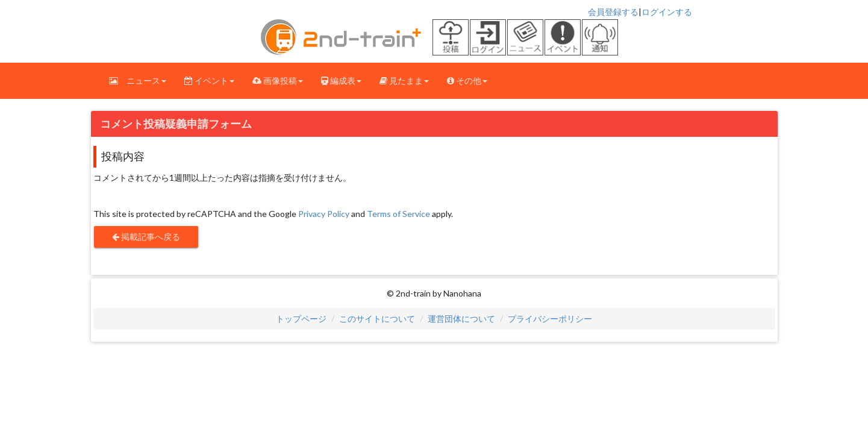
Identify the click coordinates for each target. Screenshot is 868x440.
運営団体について (461, 319)
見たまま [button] (404, 80)
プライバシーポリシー (550, 319)
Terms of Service (398, 214)
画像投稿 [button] (278, 80)
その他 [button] (467, 80)
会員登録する (613, 12)
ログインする (667, 12)
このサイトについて (377, 319)
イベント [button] (209, 80)
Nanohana (462, 293)
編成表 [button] (341, 80)
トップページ (301, 319)
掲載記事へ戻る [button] (146, 237)
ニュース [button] (138, 80)
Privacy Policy (324, 214)
